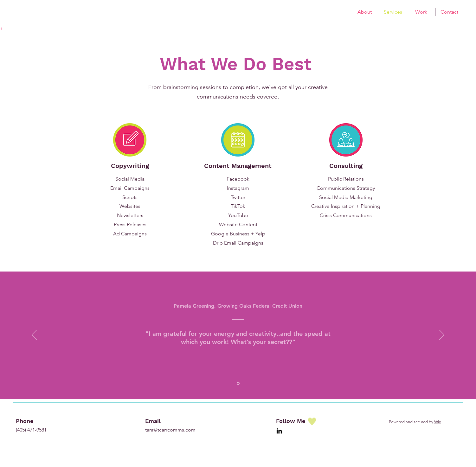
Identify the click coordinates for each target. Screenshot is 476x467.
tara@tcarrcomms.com (170, 430)
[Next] (442, 335)
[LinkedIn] (279, 431)
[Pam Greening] (238, 383)
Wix (437, 422)
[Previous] (34, 335)
